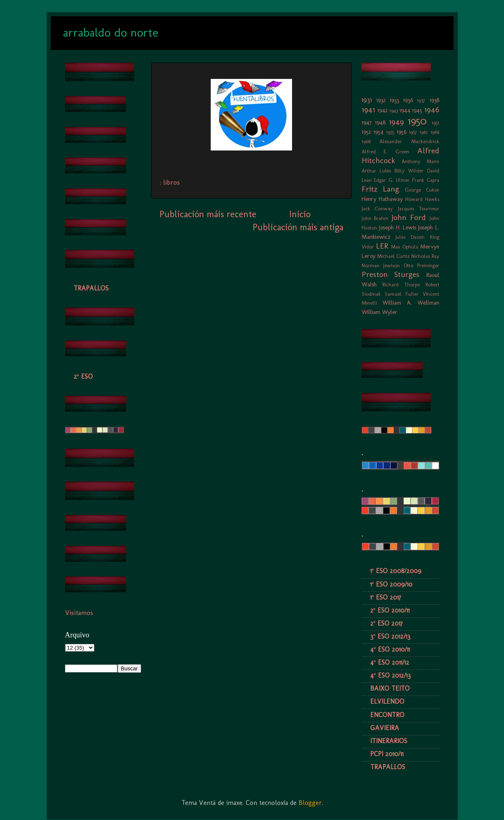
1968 (366, 141)
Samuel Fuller (402, 294)
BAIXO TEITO (390, 688)
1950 (417, 121)
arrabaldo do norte (111, 33)
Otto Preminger (421, 265)
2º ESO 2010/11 (390, 610)
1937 (421, 100)
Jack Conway (377, 208)
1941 (368, 110)
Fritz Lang (381, 189)
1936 (408, 100)
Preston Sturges (391, 274)
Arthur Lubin (376, 171)
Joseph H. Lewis (398, 227)
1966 (435, 132)
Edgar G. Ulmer (392, 180)
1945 (417, 110)
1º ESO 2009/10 (391, 584)
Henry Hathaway (382, 199)
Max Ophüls (404, 247)
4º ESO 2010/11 (390, 649)
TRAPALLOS (91, 288)
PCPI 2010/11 (387, 754)
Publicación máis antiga (298, 227)
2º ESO (83, 376)
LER (382, 246)
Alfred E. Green (385, 152)
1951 (435, 123)
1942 (383, 110)
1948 (380, 122)
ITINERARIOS (389, 741)
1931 (367, 100)
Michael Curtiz (393, 256)
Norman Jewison (381, 265)
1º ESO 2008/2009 (396, 571)
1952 (366, 132)
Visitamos (79, 613)
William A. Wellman (411, 303)
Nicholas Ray (425, 256)
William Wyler (380, 312)
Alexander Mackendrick (409, 141)
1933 (394, 100)
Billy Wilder (409, 171)
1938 (434, 100)
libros (171, 182)
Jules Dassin (410, 237)
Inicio (300, 214)
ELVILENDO (387, 701)
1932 (381, 100)
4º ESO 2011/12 (390, 662)
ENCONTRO (387, 715)
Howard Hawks (422, 199)
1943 (394, 110)
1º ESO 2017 (386, 597)
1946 (432, 110)
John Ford (409, 217)
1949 (396, 122)
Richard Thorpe (401, 285)
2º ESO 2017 (386, 623)
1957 (413, 132)
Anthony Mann (420, 161)
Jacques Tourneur (419, 208)
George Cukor (422, 190)
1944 (405, 110)
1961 (423, 132)
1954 (379, 132)
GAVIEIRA (385, 728)
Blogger (310, 803)
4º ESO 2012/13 (391, 675)
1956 (401, 132)
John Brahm (375, 218)
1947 (367, 122)
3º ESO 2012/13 (390, 636)
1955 (390, 132)
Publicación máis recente (208, 214)
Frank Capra (426, 180)
